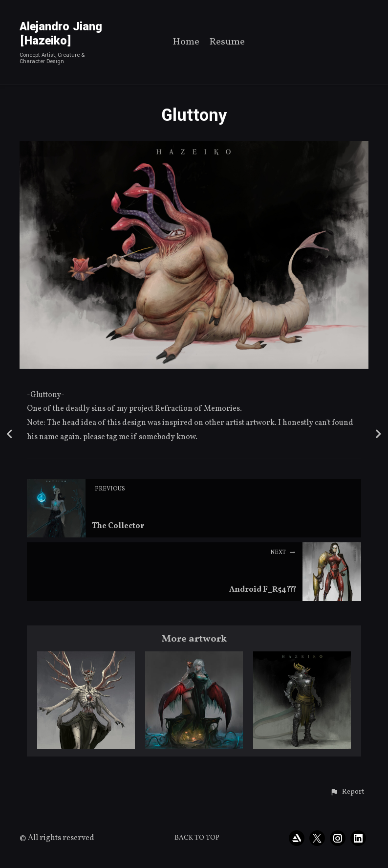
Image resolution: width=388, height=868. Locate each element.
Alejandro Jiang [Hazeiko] (61, 34)
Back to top (197, 838)
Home (186, 43)
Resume (227, 43)
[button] (347, 792)
